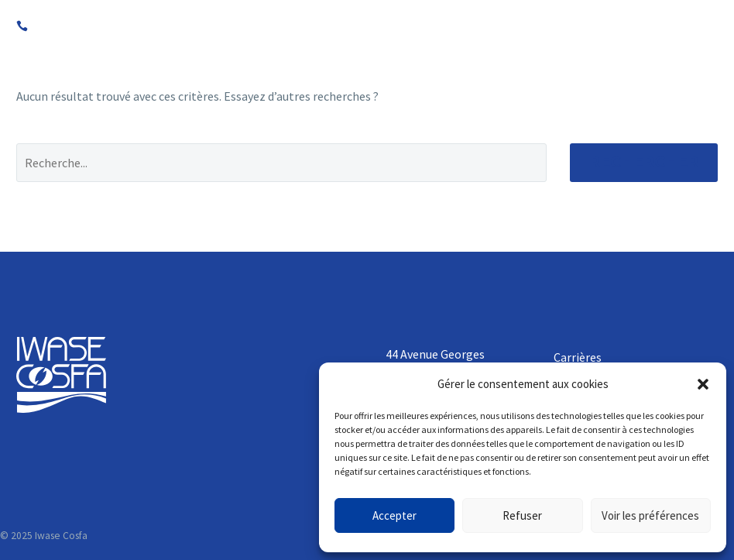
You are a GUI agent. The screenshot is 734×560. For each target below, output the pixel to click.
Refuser (522, 515)
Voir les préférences (650, 515)
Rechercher (644, 162)
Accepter (394, 515)
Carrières (578, 357)
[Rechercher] (281, 163)
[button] (703, 384)
